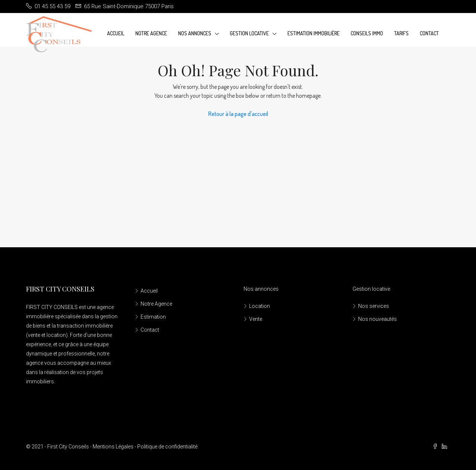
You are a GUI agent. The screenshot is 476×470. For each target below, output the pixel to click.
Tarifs (401, 33)
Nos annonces (195, 33)
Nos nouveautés (377, 319)
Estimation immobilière (313, 33)
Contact (429, 33)
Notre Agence (151, 33)
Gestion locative (371, 289)
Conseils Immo (367, 33)
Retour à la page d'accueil (238, 114)
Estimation (153, 317)
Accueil (116, 33)
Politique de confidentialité (167, 447)
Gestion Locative (249, 33)
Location (260, 306)
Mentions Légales (113, 447)
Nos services (374, 306)
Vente (256, 319)
